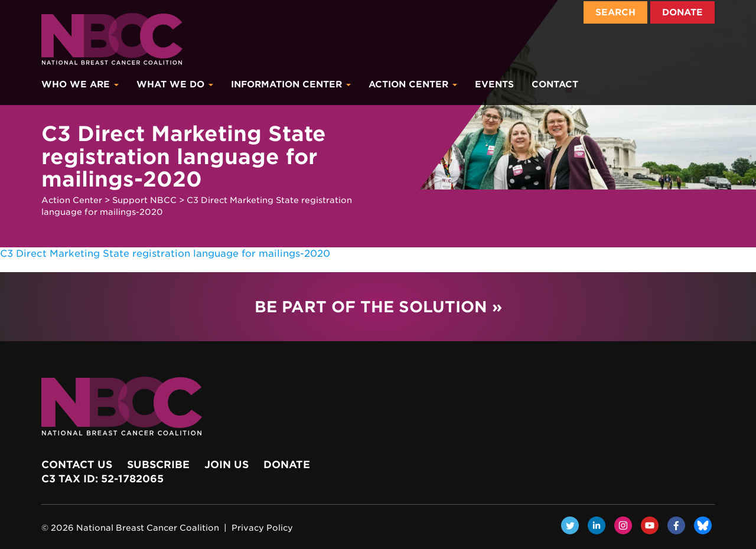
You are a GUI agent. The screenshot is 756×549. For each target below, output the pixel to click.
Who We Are (80, 84)
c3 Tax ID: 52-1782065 (102, 479)
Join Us (227, 465)
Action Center (413, 84)
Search (615, 12)
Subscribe (158, 465)
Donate (682, 12)
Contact (555, 84)
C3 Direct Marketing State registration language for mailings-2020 (165, 254)
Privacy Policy (262, 528)
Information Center (291, 84)
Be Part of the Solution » (378, 307)
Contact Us (77, 465)
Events (494, 84)
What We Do (175, 84)
